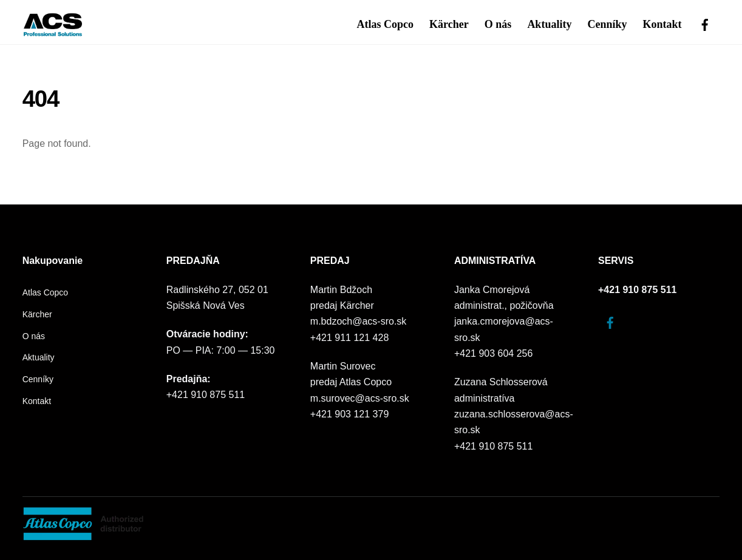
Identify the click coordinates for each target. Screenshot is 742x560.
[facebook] (705, 23)
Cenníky (607, 24)
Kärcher (449, 24)
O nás (498, 24)
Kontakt (662, 24)
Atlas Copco (386, 24)
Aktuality (549, 24)
